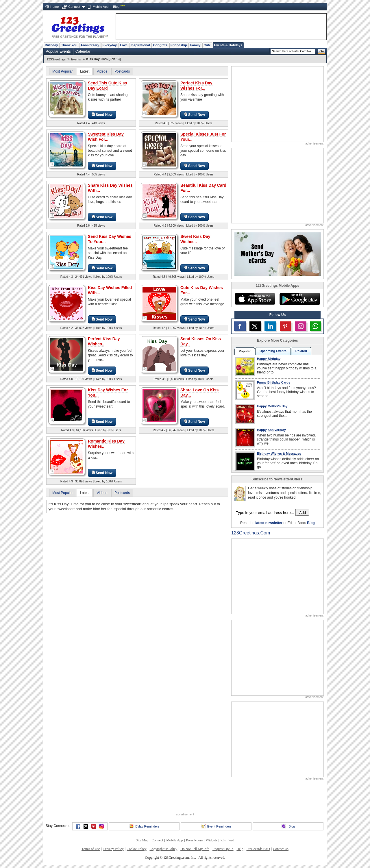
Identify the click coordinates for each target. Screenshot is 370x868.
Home (54, 7)
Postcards (122, 71)
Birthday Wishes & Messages (279, 454)
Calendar (83, 51)
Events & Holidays (228, 45)
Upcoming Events (273, 351)
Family (195, 45)
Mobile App (101, 7)
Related (301, 351)
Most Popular (63, 71)
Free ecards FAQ (258, 849)
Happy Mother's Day (272, 406)
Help (240, 849)
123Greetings (56, 59)
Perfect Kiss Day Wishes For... (196, 86)
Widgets (212, 840)
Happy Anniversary (271, 430)
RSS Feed (227, 840)
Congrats (160, 45)
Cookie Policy (136, 849)
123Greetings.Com (251, 533)
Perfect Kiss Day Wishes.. (104, 341)
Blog (116, 7)
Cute (207, 45)
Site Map (142, 840)
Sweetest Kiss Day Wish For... (106, 137)
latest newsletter (269, 523)
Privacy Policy (113, 849)
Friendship (179, 45)
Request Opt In (223, 849)
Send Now (102, 115)
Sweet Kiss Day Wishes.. (195, 239)
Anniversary (90, 45)
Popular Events (58, 51)
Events (76, 59)
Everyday (110, 45)
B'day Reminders (144, 826)
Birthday (51, 45)
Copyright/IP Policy (163, 849)
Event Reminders (216, 826)
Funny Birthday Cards (274, 382)
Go (322, 51)
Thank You (69, 45)
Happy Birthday (269, 359)
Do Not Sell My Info (195, 849)
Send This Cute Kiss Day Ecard (107, 86)
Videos (102, 71)
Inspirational (140, 45)
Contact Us (281, 849)
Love (124, 45)
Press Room (195, 840)
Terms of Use (91, 849)
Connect (74, 7)
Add (303, 513)
